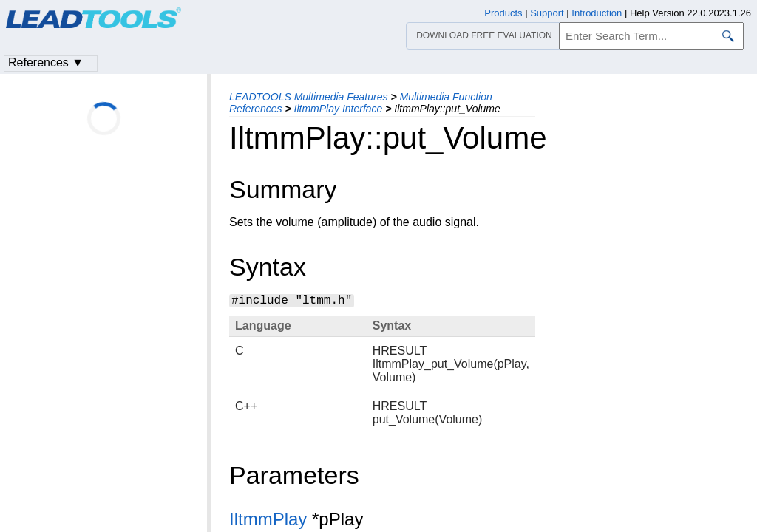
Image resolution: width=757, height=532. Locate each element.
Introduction (597, 13)
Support (547, 13)
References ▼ (46, 62)
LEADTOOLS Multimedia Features (309, 97)
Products (503, 13)
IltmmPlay (268, 519)
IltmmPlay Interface (339, 109)
